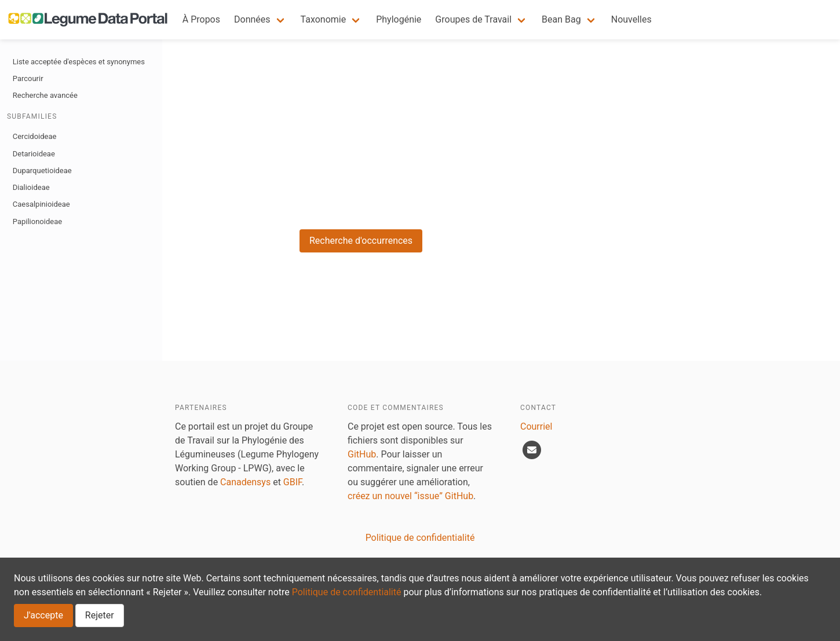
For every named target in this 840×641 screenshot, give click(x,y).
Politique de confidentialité (347, 592)
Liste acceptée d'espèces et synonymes (79, 62)
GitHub (362, 454)
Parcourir (28, 78)
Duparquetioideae (42, 171)
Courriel (536, 426)
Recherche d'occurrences (361, 241)
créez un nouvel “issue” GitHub (410, 496)
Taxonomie (324, 19)
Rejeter (100, 615)
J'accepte (43, 615)
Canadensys (245, 482)
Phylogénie (399, 19)
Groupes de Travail (473, 19)
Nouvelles (631, 19)
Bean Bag (561, 19)
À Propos (201, 19)
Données (252, 19)
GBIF (293, 482)
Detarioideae (34, 154)
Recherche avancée (45, 95)
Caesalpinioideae (41, 204)
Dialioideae (31, 187)
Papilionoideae (37, 221)
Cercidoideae (35, 136)
